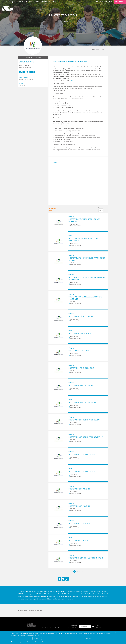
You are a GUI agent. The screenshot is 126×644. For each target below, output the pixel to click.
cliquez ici (45, 642)
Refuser (89, 638)
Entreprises (46, 2)
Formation (30, 2)
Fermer (115, 632)
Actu (38, 2)
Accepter (37, 638)
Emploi (21, 2)
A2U (72, 80)
